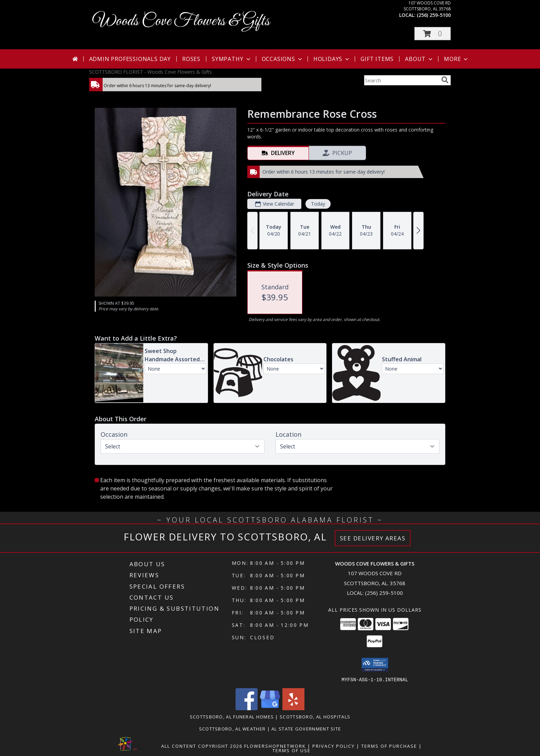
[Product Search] (401, 80)
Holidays (332, 59)
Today (318, 204)
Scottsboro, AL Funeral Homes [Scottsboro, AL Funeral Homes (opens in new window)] (232, 716)
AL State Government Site (306, 728)
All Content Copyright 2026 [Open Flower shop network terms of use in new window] (202, 746)
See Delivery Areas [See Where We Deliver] (373, 538)
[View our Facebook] (247, 708)
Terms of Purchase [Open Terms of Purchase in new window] (389, 746)
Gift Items (377, 59)
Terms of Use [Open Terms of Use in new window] (292, 750)
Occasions (283, 59)
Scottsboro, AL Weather (232, 728)
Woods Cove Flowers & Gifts (181, 21)
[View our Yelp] (293, 708)
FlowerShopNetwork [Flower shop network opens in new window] (275, 746)
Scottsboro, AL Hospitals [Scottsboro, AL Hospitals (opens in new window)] (315, 716)
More (456, 59)
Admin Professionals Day (130, 59)
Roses (191, 59)
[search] (445, 80)
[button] (433, 34)
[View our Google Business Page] (270, 708)
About (419, 59)
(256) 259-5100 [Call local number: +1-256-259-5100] (434, 15)
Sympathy (232, 59)
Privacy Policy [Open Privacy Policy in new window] (334, 746)
